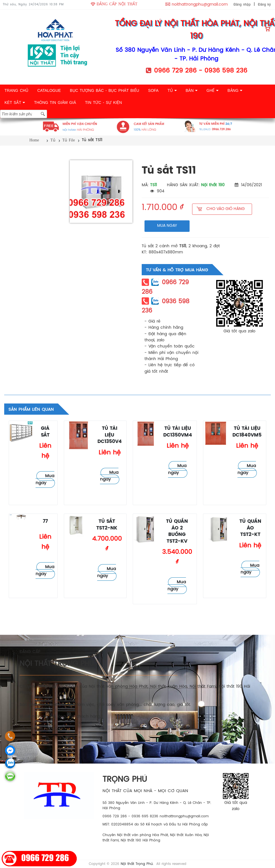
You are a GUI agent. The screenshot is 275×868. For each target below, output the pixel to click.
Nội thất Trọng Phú (137, 864)
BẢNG (235, 90)
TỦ (172, 90)
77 (45, 521)
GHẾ (212, 90)
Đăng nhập (242, 4)
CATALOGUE (49, 90)
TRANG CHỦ (16, 90)
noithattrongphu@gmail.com (200, 5)
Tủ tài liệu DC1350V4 (110, 435)
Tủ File (69, 140)
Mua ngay (45, 480)
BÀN (192, 90)
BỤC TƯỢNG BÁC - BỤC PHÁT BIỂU (104, 90)
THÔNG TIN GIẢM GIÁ (55, 102)
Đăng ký (264, 4)
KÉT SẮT (15, 102)
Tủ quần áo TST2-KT (250, 528)
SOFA (153, 90)
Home (34, 140)
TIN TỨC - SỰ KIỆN (103, 102)
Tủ (53, 140)
